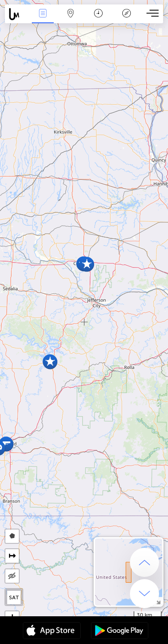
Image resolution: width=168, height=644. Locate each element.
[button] (87, 264)
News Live (43, 14)
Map (71, 14)
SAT (14, 597)
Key (126, 14)
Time (98, 14)
